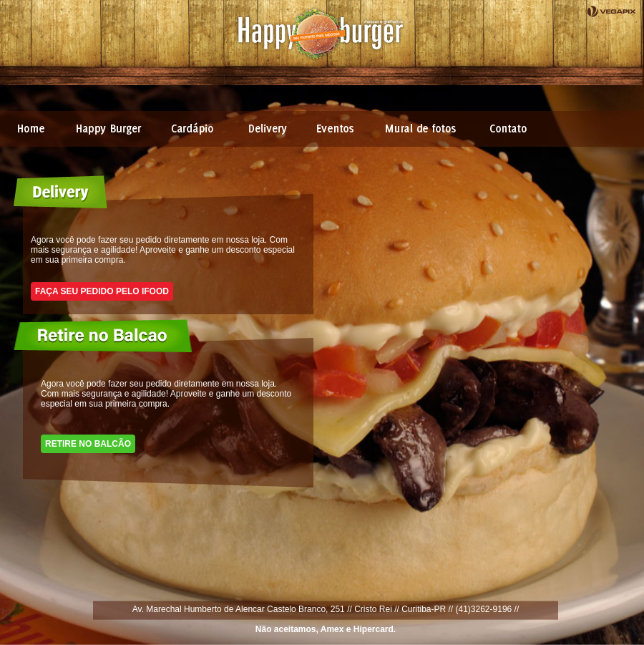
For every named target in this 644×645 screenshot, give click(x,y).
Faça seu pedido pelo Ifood (102, 291)
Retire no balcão (88, 444)
